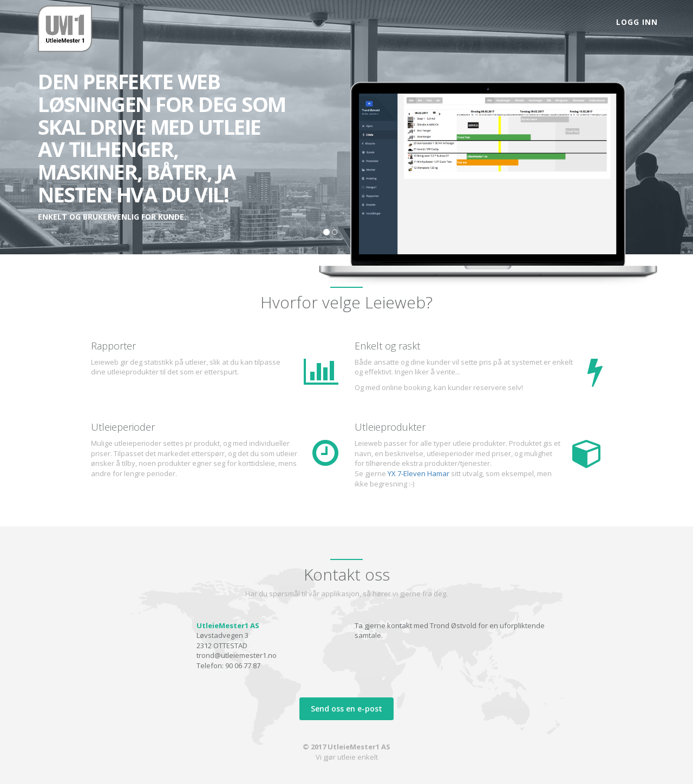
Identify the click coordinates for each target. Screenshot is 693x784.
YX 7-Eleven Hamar (419, 473)
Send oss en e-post (346, 709)
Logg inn (637, 22)
